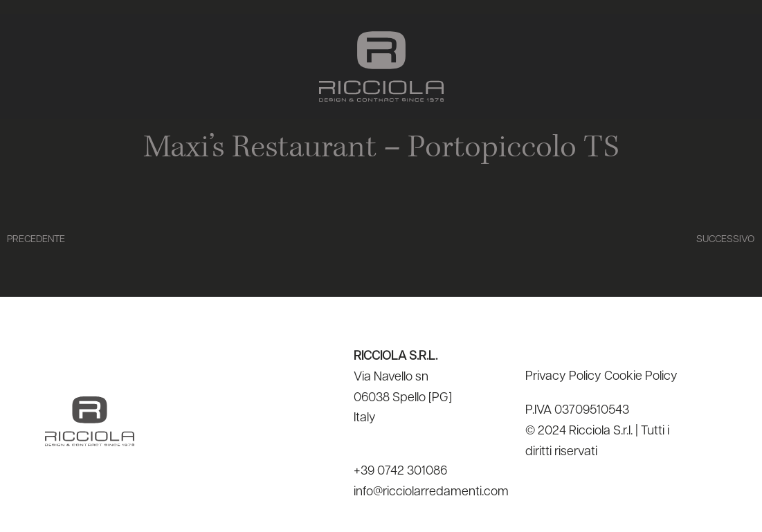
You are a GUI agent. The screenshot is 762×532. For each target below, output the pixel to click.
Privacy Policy (563, 377)
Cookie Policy (641, 377)
